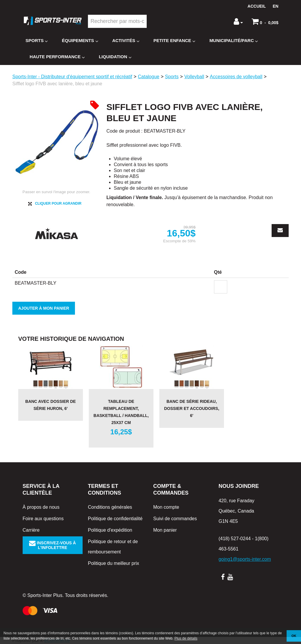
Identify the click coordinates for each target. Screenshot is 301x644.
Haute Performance (57, 57)
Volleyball (194, 77)
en (276, 6)
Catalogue (149, 77)
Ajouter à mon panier (44, 308)
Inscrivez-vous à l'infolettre (52, 545)
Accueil (257, 6)
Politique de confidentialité (115, 519)
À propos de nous (41, 507)
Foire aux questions (43, 519)
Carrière (31, 530)
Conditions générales (110, 507)
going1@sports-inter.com (245, 559)
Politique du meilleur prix (113, 563)
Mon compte (166, 507)
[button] (265, 21)
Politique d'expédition (110, 530)
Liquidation (115, 57)
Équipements (80, 41)
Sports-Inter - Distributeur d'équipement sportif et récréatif (72, 77)
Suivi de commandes (175, 519)
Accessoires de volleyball (236, 77)
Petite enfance (174, 41)
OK (294, 636)
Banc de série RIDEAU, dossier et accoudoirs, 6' (192, 408)
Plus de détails (186, 638)
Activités (126, 41)
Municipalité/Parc (234, 41)
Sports (37, 41)
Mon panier (165, 530)
